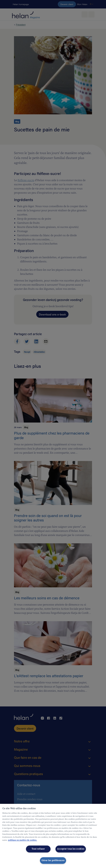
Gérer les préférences (53, 860)
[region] (53, 836)
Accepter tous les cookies (71, 849)
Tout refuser (38, 849)
